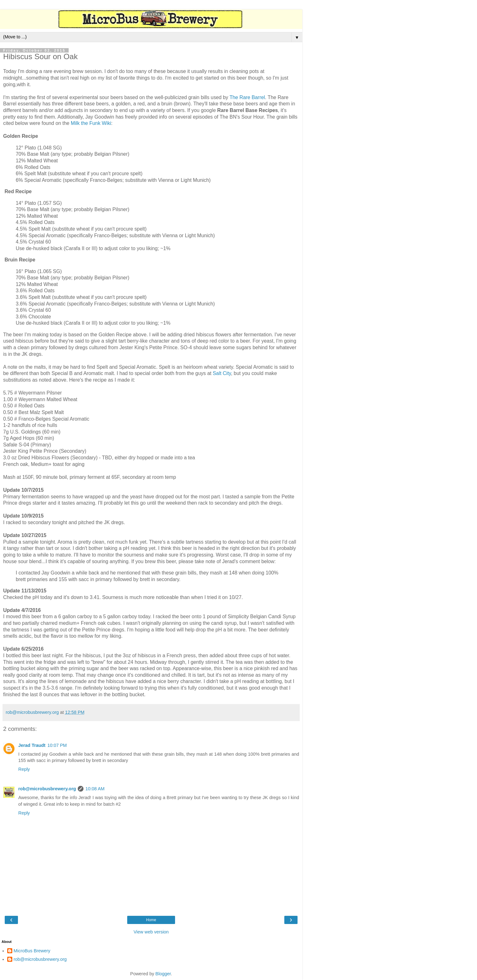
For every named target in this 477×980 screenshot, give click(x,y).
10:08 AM (95, 789)
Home (151, 920)
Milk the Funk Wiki (91, 123)
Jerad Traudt (32, 745)
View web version (151, 932)
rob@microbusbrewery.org (47, 789)
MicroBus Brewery (32, 951)
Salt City (222, 373)
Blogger (163, 974)
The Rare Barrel (247, 97)
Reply (24, 769)
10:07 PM (57, 745)
